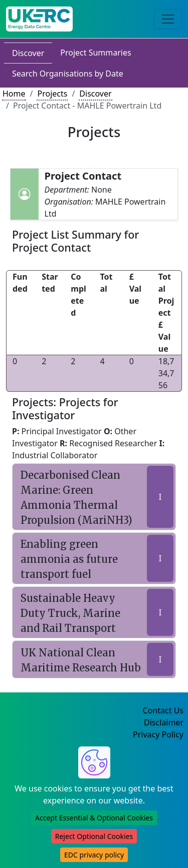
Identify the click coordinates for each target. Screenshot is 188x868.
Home (14, 94)
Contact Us (163, 710)
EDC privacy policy (94, 855)
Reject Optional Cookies (94, 836)
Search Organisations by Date (68, 74)
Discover (28, 53)
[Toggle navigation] (168, 19)
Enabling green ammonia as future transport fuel (69, 559)
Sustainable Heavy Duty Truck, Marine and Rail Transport (70, 613)
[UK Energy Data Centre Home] (39, 19)
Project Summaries (96, 53)
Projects (52, 94)
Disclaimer (164, 722)
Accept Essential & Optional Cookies (94, 818)
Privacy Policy (158, 734)
